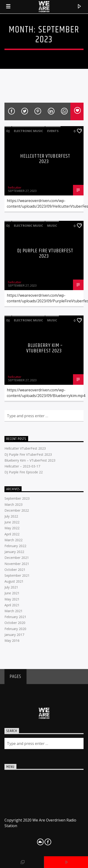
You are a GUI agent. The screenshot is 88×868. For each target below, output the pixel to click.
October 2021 (15, 570)
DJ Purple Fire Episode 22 (24, 472)
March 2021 (13, 611)
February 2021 (15, 617)
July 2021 (11, 587)
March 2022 (13, 540)
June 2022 (12, 522)
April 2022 (12, 534)
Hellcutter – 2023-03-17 (22, 466)
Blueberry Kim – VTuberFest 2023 (45, 348)
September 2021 (17, 575)
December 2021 (17, 558)
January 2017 (14, 635)
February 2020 (15, 629)
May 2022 (12, 528)
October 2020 (15, 623)
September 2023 (17, 498)
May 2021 (12, 599)
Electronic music (28, 131)
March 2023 (13, 504)
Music (52, 226)
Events (53, 131)
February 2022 (15, 546)
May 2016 (12, 640)
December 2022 (17, 510)
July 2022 (11, 516)
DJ (8, 131)
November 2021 (17, 564)
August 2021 (14, 581)
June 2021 (12, 593)
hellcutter (15, 187)
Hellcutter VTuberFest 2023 (45, 159)
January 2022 (14, 552)
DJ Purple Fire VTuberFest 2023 (45, 254)
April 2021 (12, 605)
